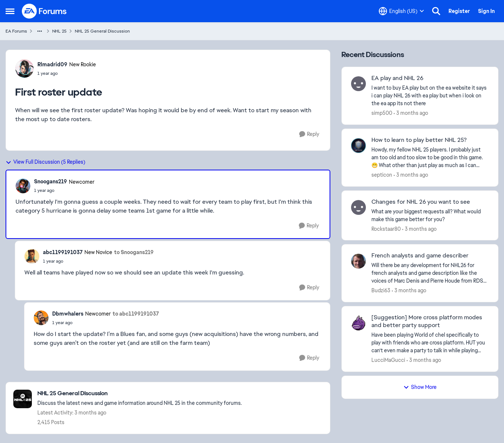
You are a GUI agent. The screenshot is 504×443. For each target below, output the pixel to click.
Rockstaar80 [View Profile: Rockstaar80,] (386, 229)
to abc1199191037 (136, 314)
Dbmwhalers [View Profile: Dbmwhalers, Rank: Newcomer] (68, 314)
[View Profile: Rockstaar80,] (358, 207)
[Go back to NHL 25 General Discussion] (140, 394)
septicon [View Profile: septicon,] (382, 175)
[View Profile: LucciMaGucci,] (358, 323)
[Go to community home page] (44, 11)
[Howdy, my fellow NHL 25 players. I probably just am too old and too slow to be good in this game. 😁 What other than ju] (430, 158)
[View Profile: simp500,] (358, 84)
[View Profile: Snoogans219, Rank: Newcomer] (23, 186)
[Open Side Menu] (10, 11)
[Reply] (309, 134)
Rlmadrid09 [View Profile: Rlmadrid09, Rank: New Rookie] (52, 64)
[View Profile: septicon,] (358, 146)
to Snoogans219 (134, 252)
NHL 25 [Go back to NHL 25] (59, 31)
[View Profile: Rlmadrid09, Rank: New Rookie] (24, 69)
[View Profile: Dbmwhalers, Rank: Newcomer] (41, 318)
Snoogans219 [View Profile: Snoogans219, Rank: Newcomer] (51, 181)
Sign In (486, 11)
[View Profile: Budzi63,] (358, 261)
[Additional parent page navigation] (40, 31)
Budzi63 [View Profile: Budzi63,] (381, 290)
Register (459, 11)
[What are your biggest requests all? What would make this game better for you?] (430, 215)
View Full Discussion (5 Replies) (45, 162)
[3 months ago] (411, 113)
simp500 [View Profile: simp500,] (382, 113)
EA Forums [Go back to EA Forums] (16, 31)
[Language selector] (401, 11)
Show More (420, 387)
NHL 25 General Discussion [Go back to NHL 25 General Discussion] (102, 31)
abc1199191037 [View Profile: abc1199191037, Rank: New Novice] (63, 252)
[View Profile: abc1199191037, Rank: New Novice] (32, 256)
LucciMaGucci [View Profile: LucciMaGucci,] (388, 360)
